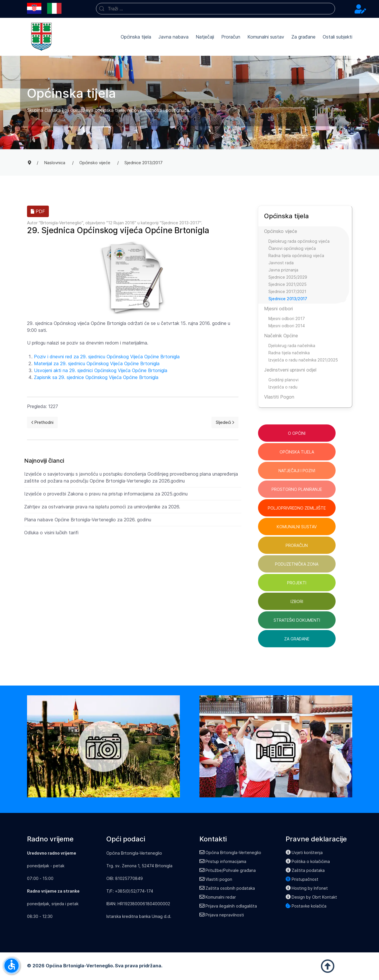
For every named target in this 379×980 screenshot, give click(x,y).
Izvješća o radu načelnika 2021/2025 (303, 360)
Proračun (231, 37)
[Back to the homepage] (41, 37)
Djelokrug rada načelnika (292, 346)
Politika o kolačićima (308, 861)
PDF (38, 211)
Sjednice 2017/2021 (287, 291)
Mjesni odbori (278, 309)
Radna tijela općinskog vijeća (296, 255)
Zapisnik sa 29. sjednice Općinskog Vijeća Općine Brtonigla (96, 377)
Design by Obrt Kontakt (311, 897)
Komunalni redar (218, 897)
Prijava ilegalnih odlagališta (228, 906)
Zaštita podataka (305, 870)
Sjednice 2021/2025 (287, 284)
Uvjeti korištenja (304, 852)
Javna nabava (173, 37)
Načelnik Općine (281, 336)
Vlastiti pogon (216, 879)
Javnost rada (281, 263)
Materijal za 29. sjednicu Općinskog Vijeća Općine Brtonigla (97, 363)
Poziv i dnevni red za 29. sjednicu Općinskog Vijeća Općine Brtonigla (107, 357)
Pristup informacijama (223, 861)
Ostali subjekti (337, 37)
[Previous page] (43, 422)
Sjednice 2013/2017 (288, 299)
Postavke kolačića (306, 906)
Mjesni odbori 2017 (287, 318)
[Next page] (225, 422)
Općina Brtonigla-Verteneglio (230, 852)
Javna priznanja (283, 270)
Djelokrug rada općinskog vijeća (299, 241)
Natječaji (205, 37)
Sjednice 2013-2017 (181, 223)
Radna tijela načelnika (289, 353)
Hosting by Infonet (307, 888)
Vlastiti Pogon (279, 397)
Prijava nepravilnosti (222, 915)
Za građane (303, 37)
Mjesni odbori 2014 (287, 326)
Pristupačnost (302, 879)
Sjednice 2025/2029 (288, 277)
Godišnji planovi (283, 380)
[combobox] (216, 9)
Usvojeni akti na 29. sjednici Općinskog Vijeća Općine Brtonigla (101, 370)
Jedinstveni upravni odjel (290, 370)
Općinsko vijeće (281, 231)
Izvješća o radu (283, 387)
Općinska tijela (136, 37)
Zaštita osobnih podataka (227, 888)
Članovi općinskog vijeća (292, 248)
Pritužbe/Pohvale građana (228, 870)
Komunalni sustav (266, 37)
